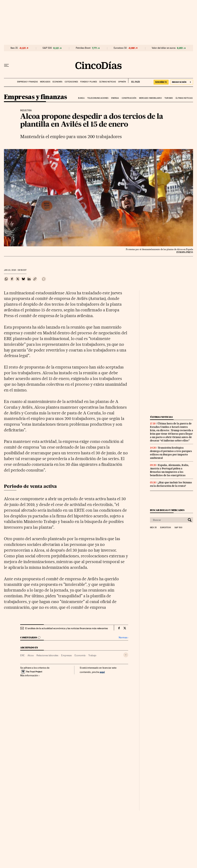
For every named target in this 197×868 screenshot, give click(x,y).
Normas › (123, 638)
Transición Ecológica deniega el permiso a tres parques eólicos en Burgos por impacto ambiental (171, 453)
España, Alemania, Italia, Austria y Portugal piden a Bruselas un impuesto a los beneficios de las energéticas (169, 470)
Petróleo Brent (83, 48)
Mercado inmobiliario (150, 98)
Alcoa (31, 655)
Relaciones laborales (47, 655)
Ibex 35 (14, 48)
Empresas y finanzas (27, 82)
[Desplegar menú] (6, 65)
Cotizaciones (71, 82)
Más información (30, 675)
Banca (81, 98)
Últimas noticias (108, 82)
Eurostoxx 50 (120, 48)
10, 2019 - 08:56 (15, 270)
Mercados (45, 82)
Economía (57, 82)
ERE (22, 655)
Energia (115, 98)
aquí (102, 672)
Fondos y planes (89, 82)
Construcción (129, 98)
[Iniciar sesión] (182, 82)
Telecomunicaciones (98, 98)
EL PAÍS (134, 81)
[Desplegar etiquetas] (126, 655)
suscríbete (161, 82)
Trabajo (92, 655)
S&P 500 (47, 48)
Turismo (169, 98)
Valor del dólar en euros (164, 48)
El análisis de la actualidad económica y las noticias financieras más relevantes (67, 628)
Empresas (66, 655)
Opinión (122, 82)
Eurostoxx (166, 528)
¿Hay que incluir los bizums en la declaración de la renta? (171, 484)
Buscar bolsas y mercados (167, 510)
